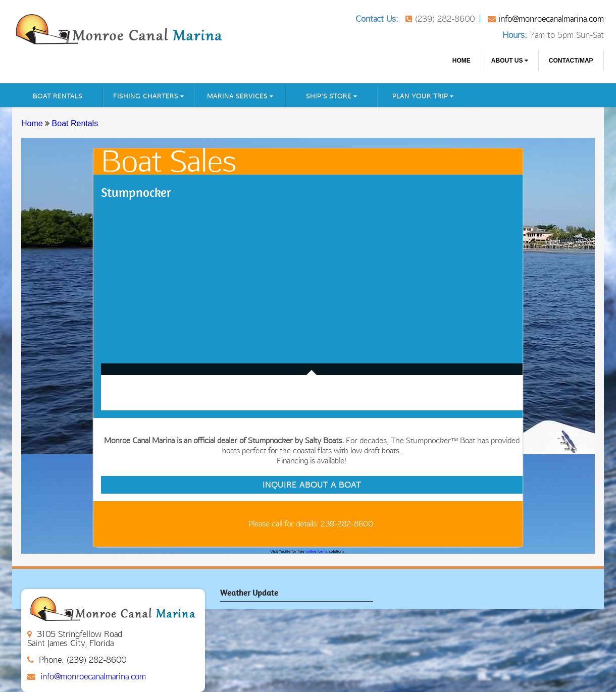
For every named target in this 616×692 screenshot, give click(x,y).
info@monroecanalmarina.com (551, 19)
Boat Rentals (58, 96)
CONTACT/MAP (571, 61)
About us (510, 61)
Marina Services (240, 96)
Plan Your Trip (423, 96)
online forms (317, 551)
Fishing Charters (149, 96)
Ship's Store (332, 96)
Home (461, 61)
